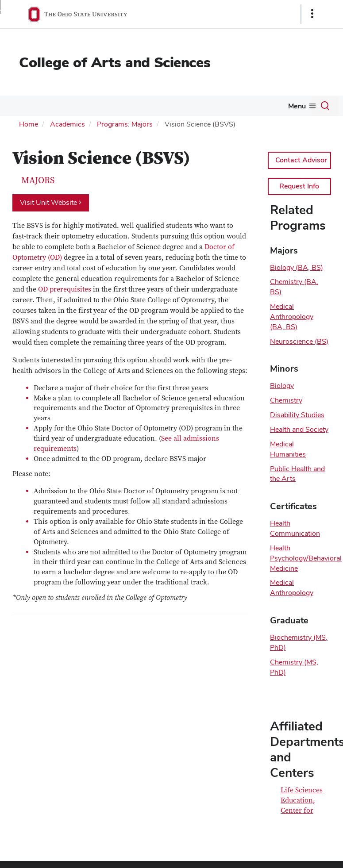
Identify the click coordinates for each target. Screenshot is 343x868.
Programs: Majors (125, 124)
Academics (67, 124)
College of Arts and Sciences (115, 62)
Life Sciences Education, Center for (302, 800)
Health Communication (295, 528)
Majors (38, 181)
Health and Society (299, 429)
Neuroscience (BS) (299, 341)
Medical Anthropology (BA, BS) (292, 317)
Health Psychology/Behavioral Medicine (306, 558)
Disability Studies (297, 415)
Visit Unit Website (51, 202)
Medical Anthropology (292, 588)
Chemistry (286, 400)
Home (29, 124)
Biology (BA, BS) (297, 267)
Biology (282, 386)
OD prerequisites (65, 289)
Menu (297, 106)
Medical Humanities (288, 449)
